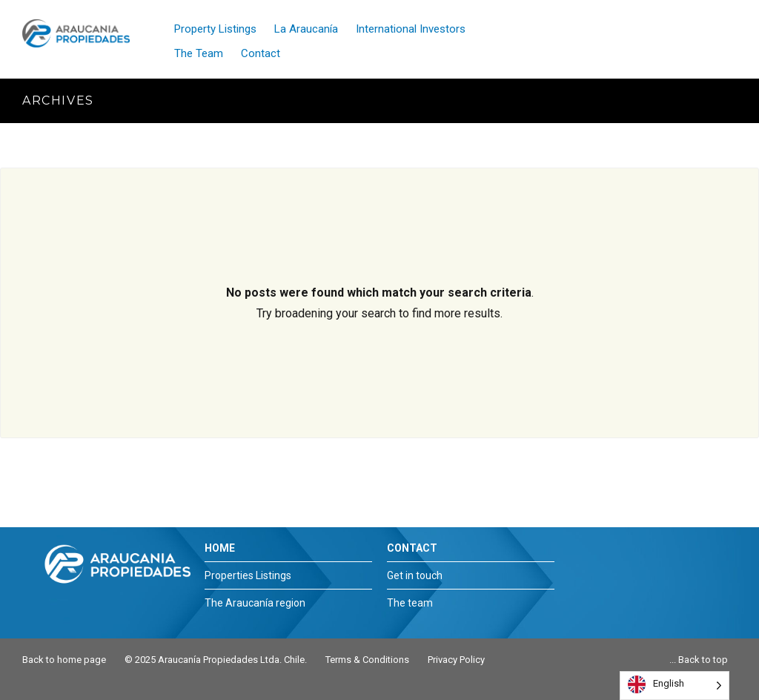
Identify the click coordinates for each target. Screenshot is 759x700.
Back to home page (64, 660)
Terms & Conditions (367, 660)
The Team (199, 53)
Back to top (703, 660)
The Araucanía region (255, 603)
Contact (261, 53)
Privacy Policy (456, 660)
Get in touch (415, 575)
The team (410, 603)
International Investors (411, 29)
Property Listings (215, 29)
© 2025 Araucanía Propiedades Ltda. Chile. (216, 660)
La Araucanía (306, 29)
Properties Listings (248, 575)
